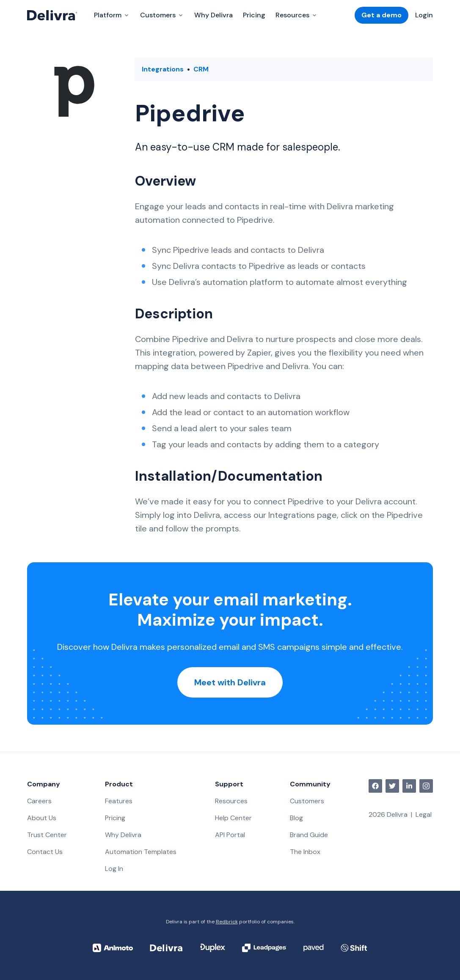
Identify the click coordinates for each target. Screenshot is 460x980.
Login (424, 15)
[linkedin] (409, 786)
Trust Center (47, 835)
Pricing (254, 15)
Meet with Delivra (230, 682)
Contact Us (45, 852)
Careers (39, 801)
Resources (231, 801)
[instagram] (426, 786)
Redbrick (227, 922)
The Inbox (305, 852)
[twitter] (392, 786)
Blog (296, 818)
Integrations (163, 69)
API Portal (230, 835)
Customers (307, 801)
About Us (42, 818)
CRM (201, 69)
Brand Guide (309, 835)
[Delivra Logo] (52, 15)
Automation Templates (141, 852)
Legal (424, 814)
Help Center (233, 818)
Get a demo (381, 15)
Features (119, 801)
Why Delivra (213, 15)
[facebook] (375, 786)
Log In (114, 869)
